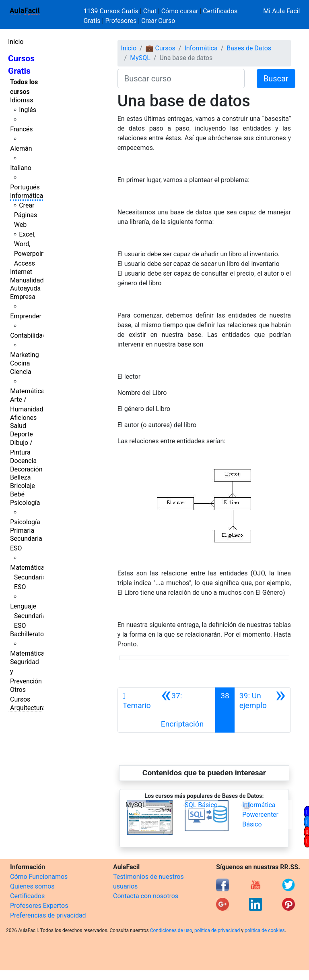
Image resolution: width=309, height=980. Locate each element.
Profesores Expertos (39, 906)
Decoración (26, 469)
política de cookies (265, 930)
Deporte (22, 434)
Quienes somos (32, 886)
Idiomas (22, 100)
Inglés (28, 110)
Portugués (25, 187)
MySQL (140, 58)
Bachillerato (27, 634)
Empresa (23, 297)
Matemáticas (29, 391)
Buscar (276, 79)
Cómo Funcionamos (39, 877)
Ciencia (21, 372)
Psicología (25, 503)
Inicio (16, 42)
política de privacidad (217, 930)
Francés (21, 129)
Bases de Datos (249, 48)
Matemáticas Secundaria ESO (29, 577)
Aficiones (23, 418)
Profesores (121, 21)
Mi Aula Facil (281, 11)
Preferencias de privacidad (48, 915)
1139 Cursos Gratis (112, 11)
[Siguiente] (263, 710)
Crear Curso (158, 21)
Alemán (21, 148)
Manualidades (30, 280)
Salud (18, 426)
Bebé (17, 494)
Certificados (27, 896)
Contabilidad (28, 335)
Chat (150, 11)
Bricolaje (23, 486)
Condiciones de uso (171, 930)
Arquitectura (28, 708)
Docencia (23, 461)
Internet (21, 272)
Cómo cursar (180, 11)
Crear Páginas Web (26, 215)
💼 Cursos (161, 48)
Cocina (20, 363)
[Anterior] (186, 710)
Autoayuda (25, 288)
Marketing (24, 355)
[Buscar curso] (181, 79)
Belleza (20, 477)
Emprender (26, 316)
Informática (27, 196)
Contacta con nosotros (146, 896)
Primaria (22, 530)
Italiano (21, 168)
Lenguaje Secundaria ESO (28, 616)
